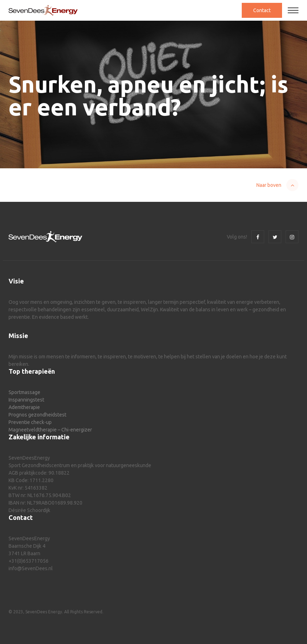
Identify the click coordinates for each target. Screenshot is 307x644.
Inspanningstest (26, 400)
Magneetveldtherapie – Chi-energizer (50, 430)
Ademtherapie (24, 407)
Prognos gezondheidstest (37, 415)
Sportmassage (24, 392)
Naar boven (269, 185)
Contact (262, 10)
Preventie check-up (30, 422)
